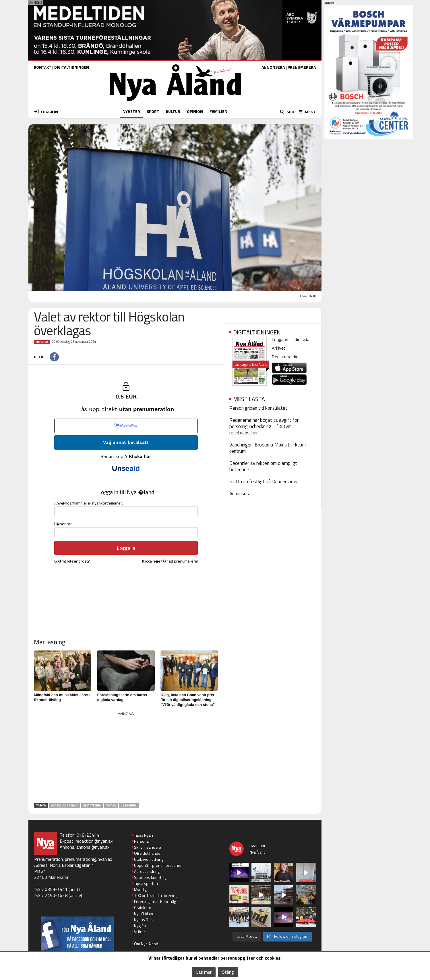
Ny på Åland (144, 913)
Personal (142, 841)
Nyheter (42, 342)
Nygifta (140, 926)
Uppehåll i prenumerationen (158, 865)
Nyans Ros (143, 920)
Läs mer (204, 972)
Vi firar (140, 932)
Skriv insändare (148, 847)
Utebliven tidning (149, 859)
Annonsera (240, 494)
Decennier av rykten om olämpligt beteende (263, 466)
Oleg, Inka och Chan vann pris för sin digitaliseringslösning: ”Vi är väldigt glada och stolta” (188, 700)
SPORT (153, 111)
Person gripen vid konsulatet (258, 408)
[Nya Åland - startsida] (175, 102)
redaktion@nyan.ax (94, 841)
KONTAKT (43, 67)
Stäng (228, 972)
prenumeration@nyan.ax (88, 859)
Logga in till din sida (291, 339)
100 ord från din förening (156, 895)
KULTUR (173, 111)
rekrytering (92, 805)
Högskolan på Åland (65, 805)
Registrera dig (285, 357)
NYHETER (131, 111)
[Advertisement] (126, 758)
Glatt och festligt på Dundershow (263, 482)
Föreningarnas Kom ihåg (155, 901)
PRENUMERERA (302, 67)
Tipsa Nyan (144, 835)
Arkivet (278, 348)
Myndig (140, 889)
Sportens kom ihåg (150, 877)
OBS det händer (148, 853)
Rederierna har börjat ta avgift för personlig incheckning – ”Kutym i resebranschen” (264, 426)
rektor (111, 805)
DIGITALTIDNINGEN (72, 67)
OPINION (195, 111)
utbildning (129, 805)
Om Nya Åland (146, 944)
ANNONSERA (273, 67)
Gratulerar (143, 907)
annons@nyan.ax (93, 847)
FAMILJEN (218, 111)
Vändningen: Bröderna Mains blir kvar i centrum (268, 448)
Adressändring (147, 871)
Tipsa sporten (146, 883)
